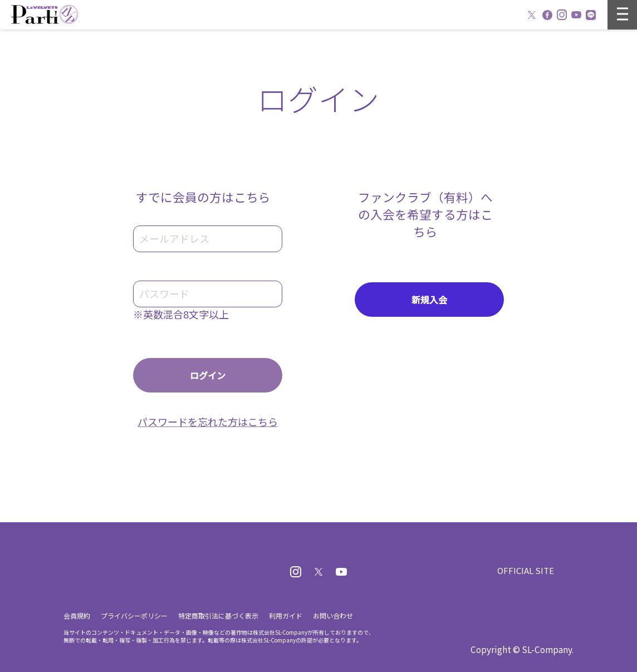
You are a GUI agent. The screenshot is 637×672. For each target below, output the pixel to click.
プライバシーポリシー (134, 615)
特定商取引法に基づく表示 (218, 615)
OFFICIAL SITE (526, 570)
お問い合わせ (333, 615)
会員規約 (77, 615)
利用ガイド (286, 615)
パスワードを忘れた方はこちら (208, 421)
